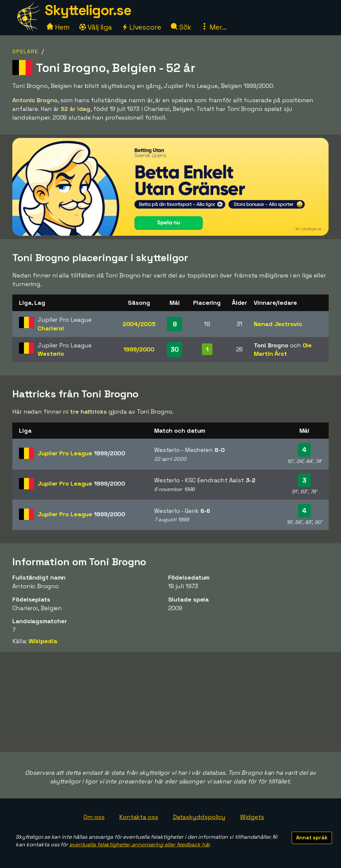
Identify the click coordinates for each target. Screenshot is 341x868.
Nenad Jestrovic (278, 324)
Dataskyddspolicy (199, 817)
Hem (58, 27)
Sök (181, 27)
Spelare (25, 51)
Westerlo (51, 354)
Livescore (141, 27)
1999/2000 (139, 349)
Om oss (94, 817)
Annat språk (312, 838)
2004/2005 (139, 324)
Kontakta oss (139, 817)
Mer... (214, 27)
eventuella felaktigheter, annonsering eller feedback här (139, 845)
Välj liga (96, 27)
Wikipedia (43, 641)
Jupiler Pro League (81, 453)
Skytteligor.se (88, 10)
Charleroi (51, 328)
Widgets (252, 817)
